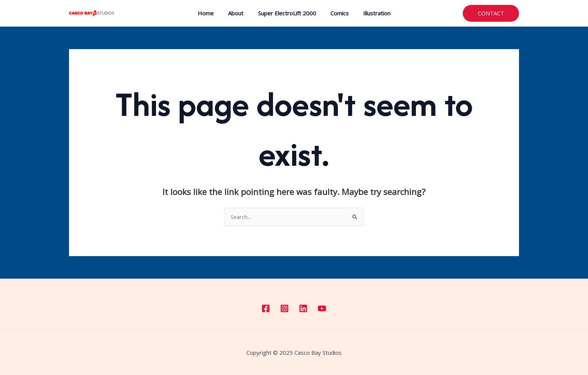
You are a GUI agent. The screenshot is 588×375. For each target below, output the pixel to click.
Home (212, 13)
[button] (491, 13)
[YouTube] (322, 308)
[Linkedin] (303, 308)
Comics (337, 13)
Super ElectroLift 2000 (287, 13)
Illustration (371, 13)
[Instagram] (284, 308)
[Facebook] (266, 308)
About (239, 13)
